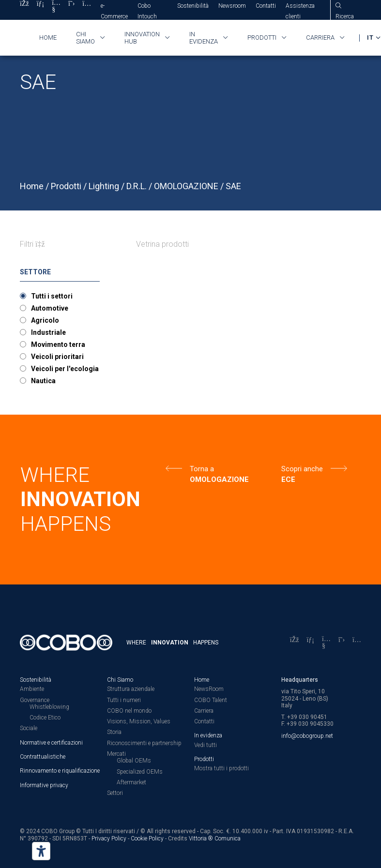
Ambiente (32, 689)
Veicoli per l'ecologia (65, 369)
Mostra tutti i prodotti (221, 768)
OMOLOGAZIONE (186, 186)
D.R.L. (137, 186)
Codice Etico (45, 718)
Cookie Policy (147, 838)
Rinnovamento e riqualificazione (60, 771)
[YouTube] (326, 643)
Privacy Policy (109, 838)
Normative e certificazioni (51, 743)
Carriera (320, 37)
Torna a (202, 469)
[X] (342, 643)
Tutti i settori (52, 296)
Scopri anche (302, 469)
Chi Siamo (120, 680)
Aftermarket (131, 782)
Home (48, 37)
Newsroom (232, 6)
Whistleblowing (49, 707)
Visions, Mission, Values (139, 721)
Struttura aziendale (131, 689)
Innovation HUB (142, 38)
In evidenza (204, 38)
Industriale (48, 332)
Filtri (32, 244)
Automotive (50, 308)
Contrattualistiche (43, 757)
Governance (35, 700)
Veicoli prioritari (57, 357)
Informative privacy (44, 785)
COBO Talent (211, 700)
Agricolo (45, 320)
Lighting (104, 186)
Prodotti (262, 37)
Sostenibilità (193, 6)
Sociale (29, 728)
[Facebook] (295, 643)
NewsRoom (209, 689)
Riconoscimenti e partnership (144, 743)
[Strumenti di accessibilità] (41, 851)
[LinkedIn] (310, 643)
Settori (115, 793)
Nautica (43, 381)
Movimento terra (58, 344)
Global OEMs (134, 761)
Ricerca (345, 16)
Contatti (266, 6)
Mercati (116, 754)
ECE (288, 479)
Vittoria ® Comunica (215, 838)
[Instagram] (357, 643)
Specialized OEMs (140, 772)
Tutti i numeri (124, 700)
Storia (114, 732)
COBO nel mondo (129, 711)
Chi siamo (85, 38)
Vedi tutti (206, 745)
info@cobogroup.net (307, 736)
